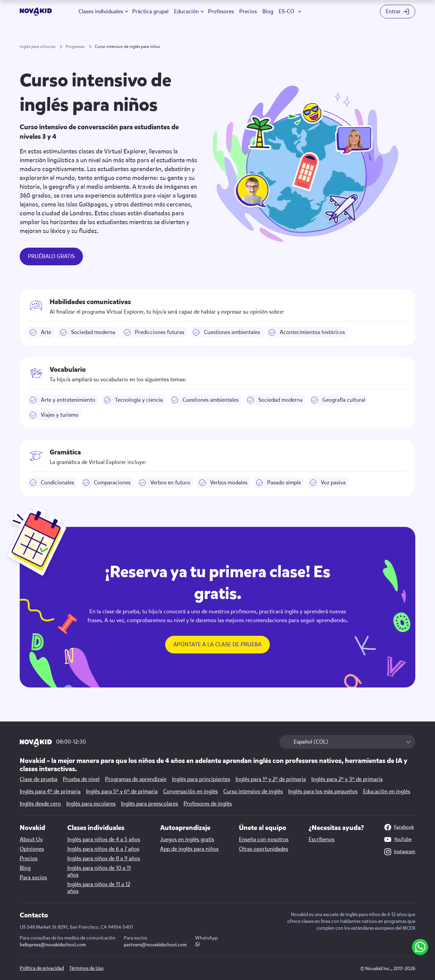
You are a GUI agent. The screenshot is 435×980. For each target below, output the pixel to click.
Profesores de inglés (208, 804)
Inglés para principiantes (201, 779)
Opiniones (32, 849)
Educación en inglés (387, 792)
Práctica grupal (150, 11)
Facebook (399, 827)
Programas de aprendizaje (136, 779)
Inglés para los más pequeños (323, 792)
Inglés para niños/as (38, 47)
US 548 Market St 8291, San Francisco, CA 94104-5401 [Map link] (76, 927)
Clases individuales (101, 11)
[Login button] (398, 12)
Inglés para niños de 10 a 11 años (99, 871)
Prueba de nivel (81, 779)
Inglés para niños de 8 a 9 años (104, 859)
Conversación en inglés (190, 792)
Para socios (33, 878)
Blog (268, 11)
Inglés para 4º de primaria (50, 792)
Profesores (221, 11)
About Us (31, 840)
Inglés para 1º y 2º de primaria (271, 779)
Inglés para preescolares (150, 804)
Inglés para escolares (91, 804)
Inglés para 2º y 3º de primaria (347, 779)
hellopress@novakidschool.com (53, 945)
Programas (75, 47)
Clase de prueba (39, 779)
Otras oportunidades (264, 849)
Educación (186, 11)
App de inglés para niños (189, 849)
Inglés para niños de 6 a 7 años (103, 849)
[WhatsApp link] (198, 945)
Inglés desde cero (40, 804)
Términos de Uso (86, 968)
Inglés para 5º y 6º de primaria (122, 792)
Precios (248, 11)
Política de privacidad (42, 968)
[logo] (36, 12)
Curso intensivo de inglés (253, 792)
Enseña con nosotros (264, 840)
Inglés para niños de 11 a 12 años (99, 888)
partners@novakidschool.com (155, 945)
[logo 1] (36, 743)
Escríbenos (321, 840)
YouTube (398, 840)
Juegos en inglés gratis (187, 840)
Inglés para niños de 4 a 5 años (104, 840)
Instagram (400, 852)
